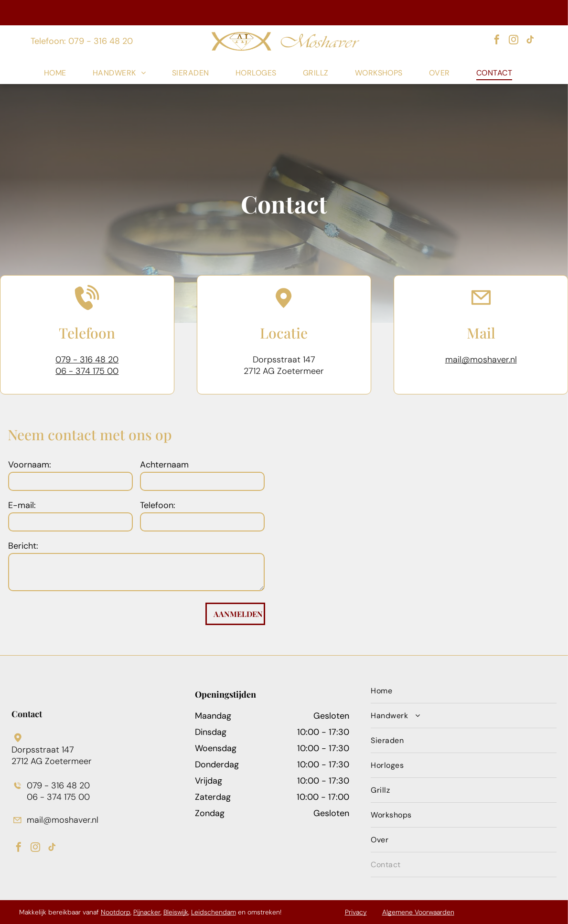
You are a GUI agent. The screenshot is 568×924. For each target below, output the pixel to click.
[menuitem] (61, 73)
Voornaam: (30, 465)
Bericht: (23, 546)
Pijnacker (147, 912)
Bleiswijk (176, 912)
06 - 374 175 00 (87, 371)
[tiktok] (530, 41)
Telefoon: (158, 505)
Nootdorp (116, 912)
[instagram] (514, 41)
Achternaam (164, 465)
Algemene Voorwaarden (418, 912)
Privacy (356, 912)
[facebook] (497, 41)
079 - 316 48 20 (87, 360)
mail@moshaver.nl (481, 360)
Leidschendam (214, 912)
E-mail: (22, 505)
